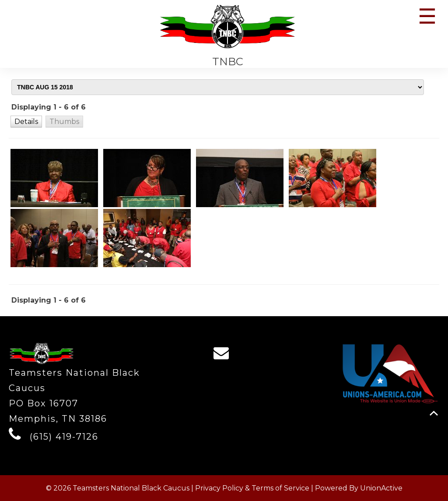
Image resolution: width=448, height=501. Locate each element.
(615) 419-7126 (64, 437)
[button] (26, 121)
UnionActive (381, 488)
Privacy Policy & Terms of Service (252, 488)
